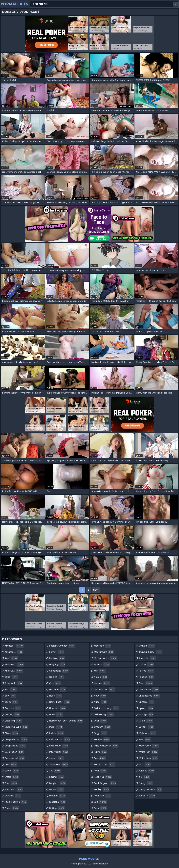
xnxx (145, 765)
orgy (100, 733)
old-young (104, 715)
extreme (13, 796)
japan (57, 758)
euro (11, 783)
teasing (146, 677)
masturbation (105, 658)
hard (56, 715)
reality (102, 789)
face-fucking (16, 802)
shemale (147, 658)
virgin (146, 721)
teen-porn (149, 690)
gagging (57, 665)
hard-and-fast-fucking (66, 721)
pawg (100, 752)
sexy (100, 808)
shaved (147, 646)
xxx (144, 777)
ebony (12, 771)
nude (100, 702)
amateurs (14, 652)
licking (57, 808)
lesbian (57, 796)
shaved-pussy (150, 652)
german (58, 690)
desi (11, 765)
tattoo (146, 671)
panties (102, 740)
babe (11, 677)
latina (57, 789)
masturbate (104, 652)
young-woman (150, 789)
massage (103, 646)
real (100, 771)
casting (12, 715)
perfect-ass (104, 765)
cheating (13, 721)
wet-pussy (149, 746)
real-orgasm (105, 783)
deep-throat (16, 740)
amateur (14, 646)
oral (100, 721)
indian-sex (59, 746)
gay (55, 683)
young (146, 783)
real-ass (103, 777)
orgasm (102, 727)
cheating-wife (16, 727)
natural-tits (105, 690)
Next (96, 590)
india (56, 727)
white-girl (148, 752)
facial (12, 808)
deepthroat (15, 746)
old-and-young (106, 708)
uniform (146, 702)
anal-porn (14, 665)
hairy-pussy (60, 702)
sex (100, 802)
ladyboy (58, 783)
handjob (58, 708)
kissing (57, 777)
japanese (59, 765)
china (11, 733)
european (14, 789)
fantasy (57, 658)
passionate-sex (106, 746)
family (57, 652)
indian (56, 733)
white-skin (148, 758)
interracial (59, 752)
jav (55, 771)
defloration (14, 752)
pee (100, 758)
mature (102, 665)
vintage (146, 715)
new (100, 696)
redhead (103, 796)
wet (145, 740)
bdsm (11, 702)
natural (102, 683)
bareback (14, 683)
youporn (147, 796)
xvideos (147, 771)
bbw (10, 696)
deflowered (15, 758)
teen (146, 683)
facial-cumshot (62, 646)
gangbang (59, 671)
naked (101, 677)
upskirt (146, 708)
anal (11, 658)
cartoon (13, 708)
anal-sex (14, 671)
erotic (12, 777)
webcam (147, 733)
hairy (56, 696)
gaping (57, 677)
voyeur (146, 727)
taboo (146, 665)
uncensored (149, 696)
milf (100, 671)
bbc (11, 690)
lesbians (57, 802)
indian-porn (60, 740)
